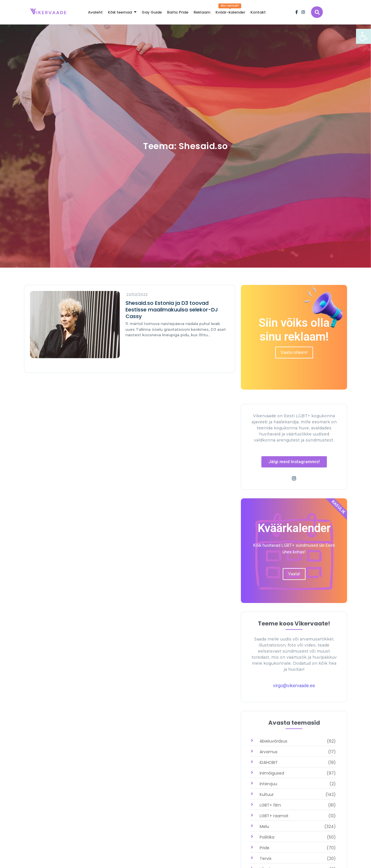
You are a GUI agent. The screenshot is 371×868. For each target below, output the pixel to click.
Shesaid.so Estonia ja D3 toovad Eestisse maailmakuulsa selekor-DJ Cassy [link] (172, 310)
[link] (363, 36)
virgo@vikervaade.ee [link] (294, 686)
